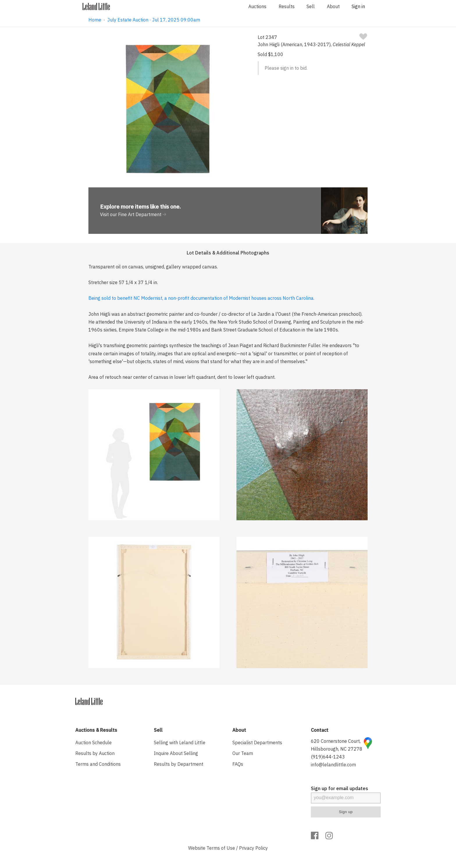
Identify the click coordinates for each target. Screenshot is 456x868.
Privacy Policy (253, 848)
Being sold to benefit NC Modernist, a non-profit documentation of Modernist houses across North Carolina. (201, 298)
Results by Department (179, 764)
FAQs (238, 764)
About (333, 6)
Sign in (358, 6)
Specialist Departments (257, 743)
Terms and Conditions (98, 764)
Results (287, 6)
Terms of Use (221, 848)
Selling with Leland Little (180, 743)
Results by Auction (95, 753)
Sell (311, 6)
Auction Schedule (93, 743)
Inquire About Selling (176, 753)
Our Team (243, 753)
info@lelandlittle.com (333, 765)
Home (95, 20)
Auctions (257, 6)
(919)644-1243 (328, 757)
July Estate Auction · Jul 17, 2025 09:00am (154, 20)
